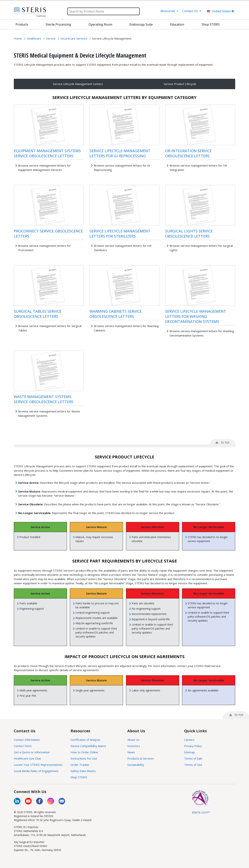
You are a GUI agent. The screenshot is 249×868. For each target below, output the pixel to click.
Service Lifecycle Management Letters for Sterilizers (120, 234)
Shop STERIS (79, 777)
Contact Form (23, 746)
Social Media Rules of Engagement (36, 771)
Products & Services (141, 758)
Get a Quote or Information (32, 752)
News (131, 752)
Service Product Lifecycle (180, 84)
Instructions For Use (84, 758)
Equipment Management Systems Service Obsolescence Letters (47, 153)
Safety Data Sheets (83, 771)
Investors (134, 746)
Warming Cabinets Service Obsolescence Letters (116, 314)
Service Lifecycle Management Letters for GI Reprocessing (120, 153)
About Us (133, 740)
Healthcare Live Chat (27, 758)
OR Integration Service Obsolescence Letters (188, 153)
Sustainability (136, 765)
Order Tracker (80, 765)
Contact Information (27, 740)
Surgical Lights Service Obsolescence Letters (189, 234)
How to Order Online (84, 752)
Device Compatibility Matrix (88, 746)
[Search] (103, 11)
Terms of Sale (193, 758)
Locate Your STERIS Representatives (38, 765)
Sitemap (189, 752)
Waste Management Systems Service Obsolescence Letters (44, 399)
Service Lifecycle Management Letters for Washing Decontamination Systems (196, 316)
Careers (189, 740)
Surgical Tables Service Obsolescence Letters (38, 314)
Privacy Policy (193, 746)
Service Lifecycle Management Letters (78, 84)
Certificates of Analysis (85, 740)
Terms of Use (193, 765)
